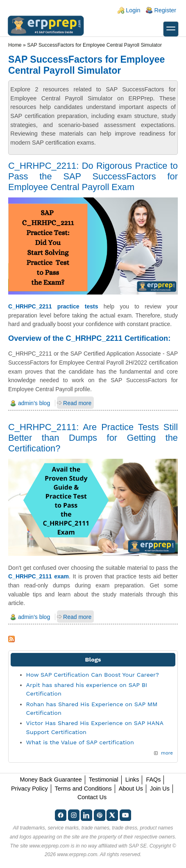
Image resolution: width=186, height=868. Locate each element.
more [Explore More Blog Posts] (167, 753)
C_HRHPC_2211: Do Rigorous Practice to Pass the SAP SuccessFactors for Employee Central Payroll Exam (93, 176)
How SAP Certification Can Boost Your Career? (93, 675)
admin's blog (34, 403)
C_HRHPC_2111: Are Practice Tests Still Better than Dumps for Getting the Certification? (93, 438)
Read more (77, 403)
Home (15, 45)
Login (133, 10)
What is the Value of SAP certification (80, 742)
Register (165, 10)
